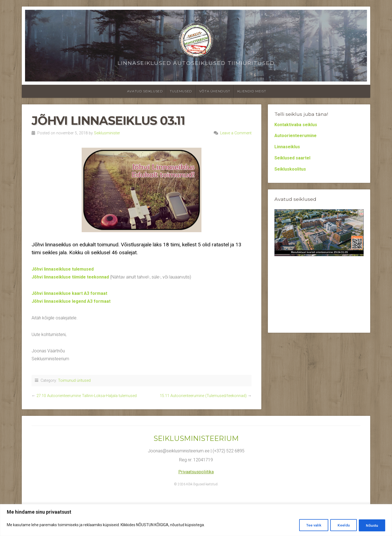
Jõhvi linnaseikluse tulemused (63, 269)
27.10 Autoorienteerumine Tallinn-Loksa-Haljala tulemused (87, 396)
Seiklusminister (107, 133)
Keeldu (340, 525)
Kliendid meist (252, 91)
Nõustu (371, 525)
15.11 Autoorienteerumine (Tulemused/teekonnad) (203, 396)
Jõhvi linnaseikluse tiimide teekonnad (70, 277)
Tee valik (308, 525)
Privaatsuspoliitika (196, 472)
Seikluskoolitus (290, 169)
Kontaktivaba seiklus (296, 125)
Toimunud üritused (74, 381)
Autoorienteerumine (295, 136)
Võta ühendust (215, 91)
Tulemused (181, 91)
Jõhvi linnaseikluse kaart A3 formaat (69, 293)
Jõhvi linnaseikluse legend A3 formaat (71, 301)
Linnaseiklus (287, 147)
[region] (196, 520)
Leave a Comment (236, 133)
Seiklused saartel (292, 158)
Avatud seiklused (145, 91)
